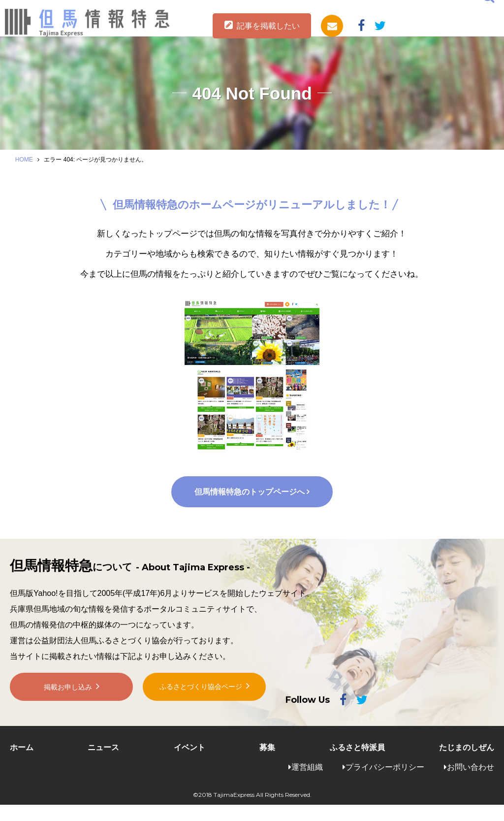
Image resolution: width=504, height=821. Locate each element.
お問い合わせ (471, 783)
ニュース (103, 764)
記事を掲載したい (268, 26)
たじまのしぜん (467, 764)
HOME (24, 160)
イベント (189, 764)
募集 (267, 764)
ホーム (22, 764)
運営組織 (307, 783)
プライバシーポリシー (385, 783)
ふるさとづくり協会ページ (201, 710)
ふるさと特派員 (357, 764)
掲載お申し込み (68, 710)
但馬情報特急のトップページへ (249, 508)
